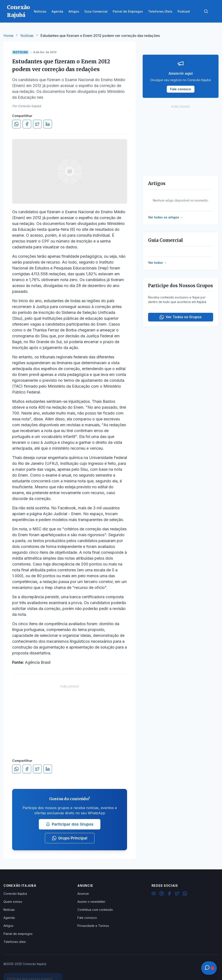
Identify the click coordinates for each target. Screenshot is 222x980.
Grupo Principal (70, 838)
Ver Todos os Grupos (181, 317)
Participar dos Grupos (70, 824)
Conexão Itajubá (15, 894)
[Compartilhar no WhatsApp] (16, 124)
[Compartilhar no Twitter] (37, 124)
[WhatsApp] (185, 894)
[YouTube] (154, 894)
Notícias (27, 36)
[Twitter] (177, 894)
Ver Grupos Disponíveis (33, 970)
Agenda (9, 918)
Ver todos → (157, 263)
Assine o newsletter (91, 902)
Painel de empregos (18, 934)
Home (8, 36)
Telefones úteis (15, 942)
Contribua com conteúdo (95, 910)
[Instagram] (162, 894)
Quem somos (13, 902)
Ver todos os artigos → (166, 217)
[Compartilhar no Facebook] (27, 124)
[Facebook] (169, 894)
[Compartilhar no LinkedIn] (48, 124)
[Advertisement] (70, 717)
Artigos (8, 926)
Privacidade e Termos (93, 926)
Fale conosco (87, 918)
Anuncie (83, 894)
